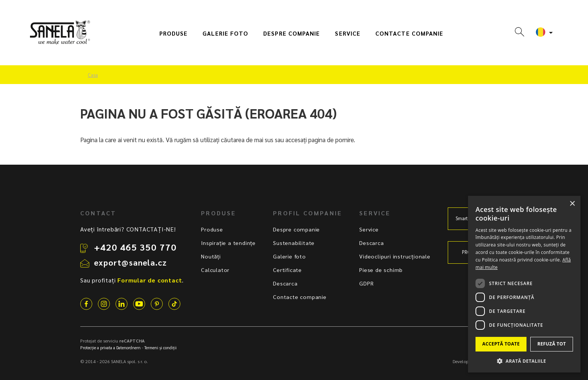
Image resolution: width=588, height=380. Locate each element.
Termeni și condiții (160, 348)
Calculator (215, 270)
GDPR (366, 283)
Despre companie (292, 33)
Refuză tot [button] (552, 344)
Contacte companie (409, 33)
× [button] (572, 204)
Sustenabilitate (294, 243)
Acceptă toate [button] (501, 344)
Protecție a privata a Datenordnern (110, 348)
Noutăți (211, 256)
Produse (174, 33)
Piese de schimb (381, 270)
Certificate (287, 270)
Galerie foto (225, 33)
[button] (524, 361)
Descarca (285, 283)
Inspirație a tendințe (228, 243)
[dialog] (524, 284)
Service (348, 33)
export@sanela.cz (130, 262)
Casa (93, 75)
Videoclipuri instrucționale (395, 256)
